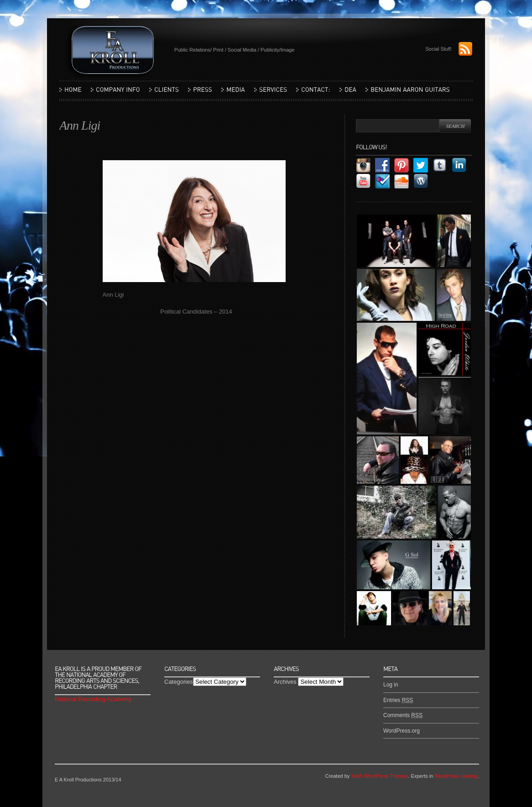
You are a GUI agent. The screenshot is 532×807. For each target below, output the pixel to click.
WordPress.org (402, 731)
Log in (391, 685)
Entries (398, 700)
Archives (285, 682)
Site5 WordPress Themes (379, 776)
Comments (403, 715)
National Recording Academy (93, 699)
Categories (179, 682)
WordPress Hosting (456, 776)
